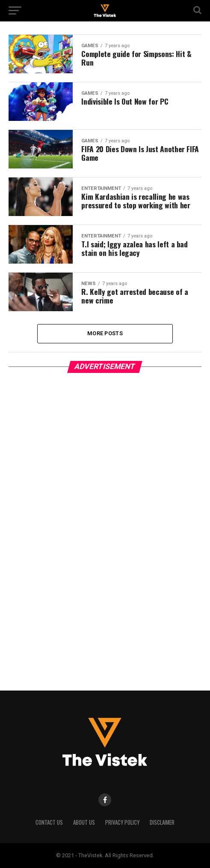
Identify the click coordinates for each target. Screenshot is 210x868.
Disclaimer (162, 822)
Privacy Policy (122, 822)
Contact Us (49, 822)
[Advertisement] (73, 527)
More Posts (105, 333)
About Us (84, 822)
